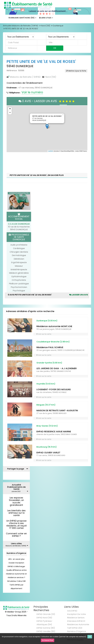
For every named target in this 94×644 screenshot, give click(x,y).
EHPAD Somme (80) (46, 628)
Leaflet (50, 151)
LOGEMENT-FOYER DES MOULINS (54, 389)
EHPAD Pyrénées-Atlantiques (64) (45, 623)
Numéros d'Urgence (16, 553)
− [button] (10, 113)
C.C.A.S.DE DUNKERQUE (19, 224)
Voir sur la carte (44, 334)
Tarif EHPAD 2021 (75, 628)
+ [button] (10, 109)
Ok (90, 637)
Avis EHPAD (72, 611)
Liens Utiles (46, 18)
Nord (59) (46, 26)
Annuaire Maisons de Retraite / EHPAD (21, 26)
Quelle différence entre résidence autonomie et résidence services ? (16, 574)
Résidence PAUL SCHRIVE (50, 347)
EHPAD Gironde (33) (46, 614)
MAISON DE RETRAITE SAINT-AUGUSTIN (57, 410)
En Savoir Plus (48, 640)
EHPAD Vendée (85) (46, 631)
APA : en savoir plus (16, 559)
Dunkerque (58, 26)
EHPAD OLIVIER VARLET (48, 453)
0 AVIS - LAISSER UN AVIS (47, 101)
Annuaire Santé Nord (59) (22, 18)
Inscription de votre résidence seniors (76, 616)
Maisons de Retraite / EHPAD (25, 77)
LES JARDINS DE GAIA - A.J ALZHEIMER (57, 368)
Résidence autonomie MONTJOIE (54, 326)
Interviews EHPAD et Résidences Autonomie (78, 623)
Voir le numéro (32, 92)
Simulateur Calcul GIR (16, 581)
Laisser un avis (79, 295)
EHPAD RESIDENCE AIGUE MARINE (54, 431)
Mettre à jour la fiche (76, 71)
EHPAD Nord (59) (44, 618)
